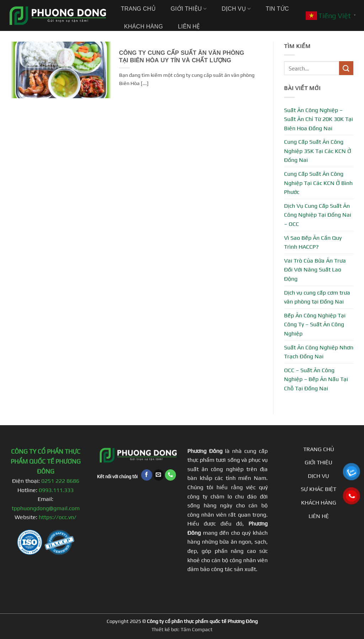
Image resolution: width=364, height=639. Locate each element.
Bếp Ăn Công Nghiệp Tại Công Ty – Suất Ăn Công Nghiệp (315, 324)
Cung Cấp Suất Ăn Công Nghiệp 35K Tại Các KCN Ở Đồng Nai (318, 151)
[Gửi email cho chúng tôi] (159, 475)
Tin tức (277, 9)
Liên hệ (189, 27)
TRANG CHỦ (319, 449)
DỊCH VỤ (318, 476)
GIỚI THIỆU (318, 462)
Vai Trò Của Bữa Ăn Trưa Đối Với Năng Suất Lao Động (315, 270)
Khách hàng (143, 27)
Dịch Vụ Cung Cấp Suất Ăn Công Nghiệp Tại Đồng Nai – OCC (318, 215)
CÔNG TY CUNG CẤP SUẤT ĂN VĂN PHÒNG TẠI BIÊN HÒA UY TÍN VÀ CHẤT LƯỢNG (182, 57)
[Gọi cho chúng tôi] (170, 475)
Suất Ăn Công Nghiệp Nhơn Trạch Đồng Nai (319, 352)
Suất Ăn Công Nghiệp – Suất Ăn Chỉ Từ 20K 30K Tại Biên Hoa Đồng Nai (318, 119)
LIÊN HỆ (319, 516)
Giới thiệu (189, 9)
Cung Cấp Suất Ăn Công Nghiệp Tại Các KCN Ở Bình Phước (318, 183)
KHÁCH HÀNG (319, 503)
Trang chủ (138, 9)
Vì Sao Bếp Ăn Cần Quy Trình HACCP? (313, 242)
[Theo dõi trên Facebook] (147, 475)
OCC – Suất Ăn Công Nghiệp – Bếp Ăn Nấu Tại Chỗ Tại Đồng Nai (316, 379)
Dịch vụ (236, 9)
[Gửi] (346, 68)
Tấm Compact (197, 629)
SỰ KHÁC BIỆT (318, 489)
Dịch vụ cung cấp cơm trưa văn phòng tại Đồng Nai (317, 297)
